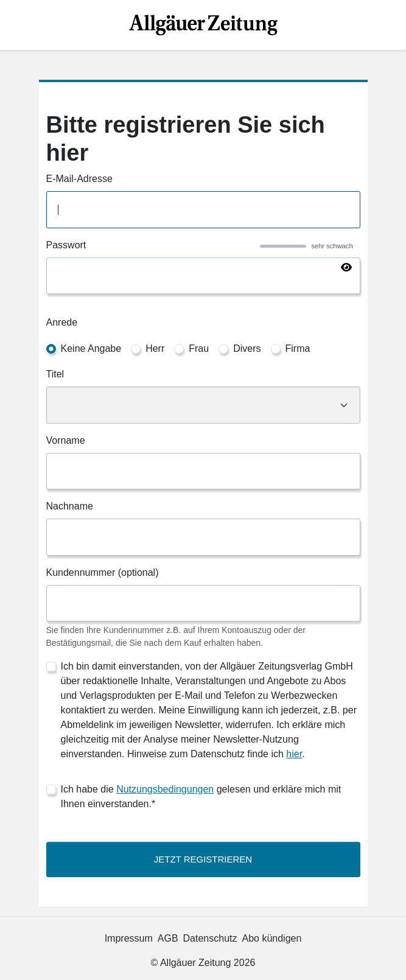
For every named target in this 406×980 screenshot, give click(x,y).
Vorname (66, 440)
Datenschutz (210, 938)
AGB (168, 938)
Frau (199, 348)
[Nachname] (203, 537)
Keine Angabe (91, 348)
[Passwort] (203, 276)
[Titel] (203, 405)
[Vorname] (203, 471)
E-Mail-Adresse (79, 179)
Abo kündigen (272, 938)
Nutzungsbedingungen (165, 789)
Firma (298, 348)
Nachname (70, 506)
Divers (247, 348)
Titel (55, 374)
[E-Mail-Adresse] (203, 210)
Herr (155, 348)
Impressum (129, 938)
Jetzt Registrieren (203, 859)
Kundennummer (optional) (103, 572)
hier (294, 754)
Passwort (66, 245)
